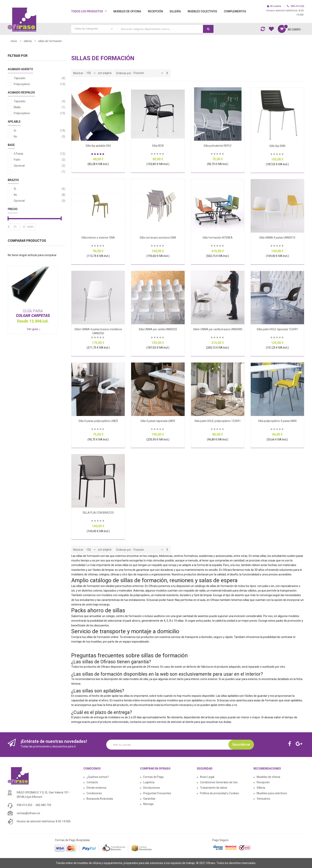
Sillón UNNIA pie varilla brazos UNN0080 (218, 329)
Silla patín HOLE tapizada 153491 (277, 329)
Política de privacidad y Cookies (219, 793)
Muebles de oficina (268, 777)
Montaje (148, 804)
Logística (149, 782)
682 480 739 (43, 805)
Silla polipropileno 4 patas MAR (277, 421)
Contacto (92, 782)
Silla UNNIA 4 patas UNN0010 (277, 238)
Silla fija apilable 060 (98, 146)
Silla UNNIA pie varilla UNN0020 (158, 329)
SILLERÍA (28, 41)
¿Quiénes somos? (98, 777)
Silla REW (158, 146)
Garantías (149, 799)
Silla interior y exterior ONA (98, 238)
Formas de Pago (154, 777)
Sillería (261, 788)
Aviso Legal (207, 777)
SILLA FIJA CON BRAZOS (98, 513)
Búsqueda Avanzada (100, 799)
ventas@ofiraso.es (28, 813)
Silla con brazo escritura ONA (158, 238)
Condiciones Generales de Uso (219, 782)
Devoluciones (152, 788)
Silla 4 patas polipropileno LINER (98, 421)
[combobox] (142, 29)
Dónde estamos (97, 788)
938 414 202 (24, 805)
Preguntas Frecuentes (157, 793)
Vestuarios (263, 799)
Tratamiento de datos (214, 788)
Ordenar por (124, 73)
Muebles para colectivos (272, 793)
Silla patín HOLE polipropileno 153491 (218, 421)
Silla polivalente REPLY (218, 146)
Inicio (14, 41)
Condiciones (94, 793)
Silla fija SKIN (277, 146)
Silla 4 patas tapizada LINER (158, 421)
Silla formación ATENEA (218, 238)
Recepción (263, 782)
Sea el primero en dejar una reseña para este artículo (158, 154)
